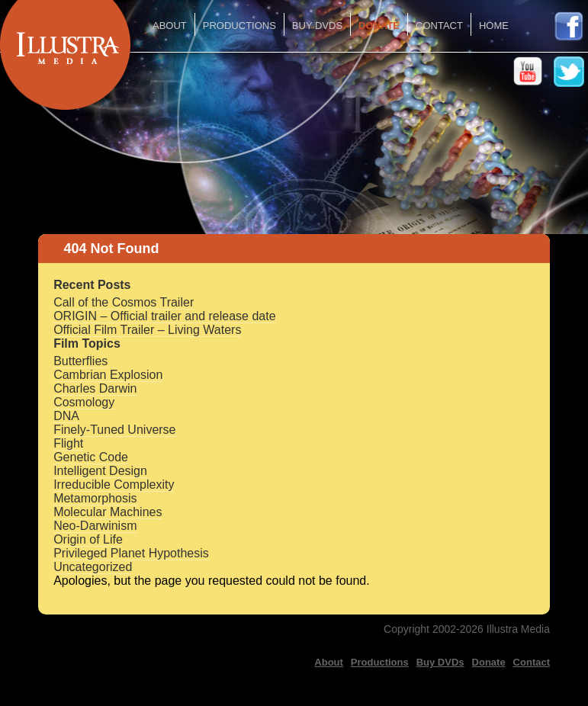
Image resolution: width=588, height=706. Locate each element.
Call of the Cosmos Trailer (124, 302)
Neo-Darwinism (95, 526)
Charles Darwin (95, 388)
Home (494, 26)
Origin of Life (88, 539)
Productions (239, 26)
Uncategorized (93, 567)
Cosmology (84, 402)
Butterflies (80, 361)
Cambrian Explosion (108, 375)
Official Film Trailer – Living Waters (147, 330)
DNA (66, 416)
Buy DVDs (317, 26)
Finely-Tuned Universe (114, 430)
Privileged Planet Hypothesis (131, 553)
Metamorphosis (95, 498)
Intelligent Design (100, 471)
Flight (68, 443)
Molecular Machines (108, 512)
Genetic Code (91, 457)
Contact (439, 26)
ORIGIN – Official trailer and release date (164, 316)
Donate (379, 26)
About (170, 26)
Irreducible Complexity (114, 485)
